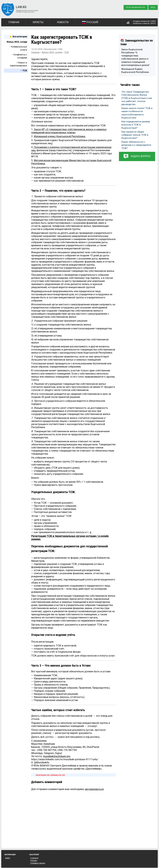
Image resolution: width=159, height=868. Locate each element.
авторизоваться (94, 789)
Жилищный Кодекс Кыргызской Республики (135, 71)
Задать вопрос (141, 156)
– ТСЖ (24, 71)
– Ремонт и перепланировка (18, 64)
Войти (8, 858)
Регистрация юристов (136, 7)
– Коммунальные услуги (18, 48)
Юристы (38, 22)
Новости (63, 22)
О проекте (34, 858)
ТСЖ (66, 52)
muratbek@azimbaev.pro (57, 756)
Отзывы (34, 860)
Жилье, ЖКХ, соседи (17, 42)
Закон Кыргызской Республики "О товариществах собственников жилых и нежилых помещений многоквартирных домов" (136, 57)
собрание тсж (56, 775)
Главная (14, 22)
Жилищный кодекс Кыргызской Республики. (60, 136)
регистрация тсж (43, 775)
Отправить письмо (38, 863)
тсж (63, 775)
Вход (153, 7)
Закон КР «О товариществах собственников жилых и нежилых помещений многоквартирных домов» (69, 131)
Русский (90, 22)
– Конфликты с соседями (19, 56)
